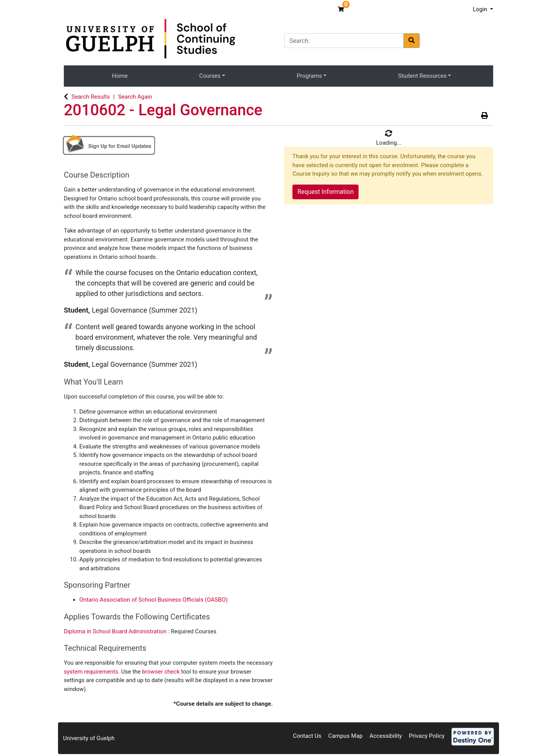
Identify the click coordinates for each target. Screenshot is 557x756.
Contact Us (307, 736)
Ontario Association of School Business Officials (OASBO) (153, 600)
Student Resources (422, 76)
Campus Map (346, 736)
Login (481, 9)
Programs (309, 76)
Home (120, 76)
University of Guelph (89, 738)
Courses (210, 76)
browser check (161, 672)
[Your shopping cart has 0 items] (342, 9)
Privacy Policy (427, 736)
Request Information (325, 192)
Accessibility (386, 736)
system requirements (91, 672)
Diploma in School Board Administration (116, 631)
